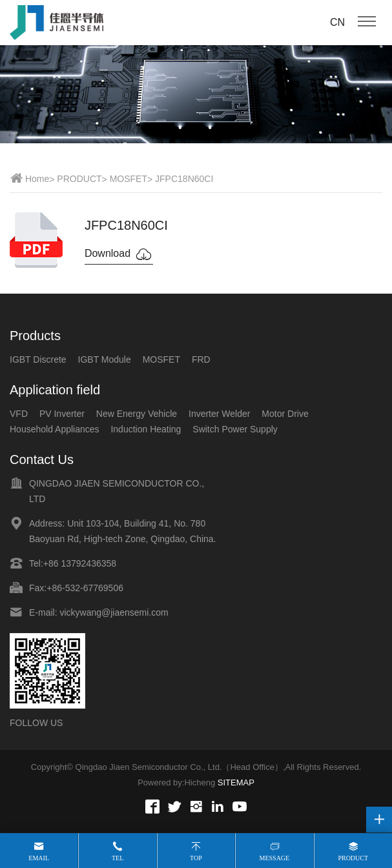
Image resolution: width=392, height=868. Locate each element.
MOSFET (129, 179)
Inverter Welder (219, 414)
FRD (201, 359)
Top (196, 858)
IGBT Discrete (38, 359)
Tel (118, 858)
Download (119, 254)
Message (275, 858)
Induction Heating (146, 429)
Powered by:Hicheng (176, 782)
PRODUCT (79, 179)
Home (37, 179)
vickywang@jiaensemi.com (114, 612)
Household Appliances (55, 429)
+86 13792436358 (80, 563)
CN (337, 22)
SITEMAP (236, 782)
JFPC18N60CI (184, 179)
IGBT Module (105, 359)
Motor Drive (285, 414)
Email (39, 858)
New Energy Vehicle (137, 414)
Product (353, 858)
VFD (19, 414)
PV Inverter (62, 414)
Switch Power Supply (235, 429)
